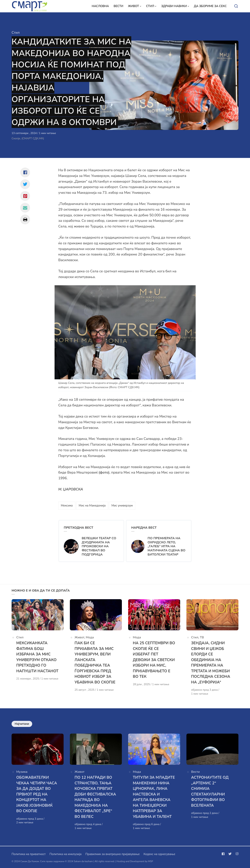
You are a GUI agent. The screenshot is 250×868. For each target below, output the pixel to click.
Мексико (67, 506)
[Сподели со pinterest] (25, 196)
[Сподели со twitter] (25, 184)
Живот (79, 637)
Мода (90, 637)
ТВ (202, 637)
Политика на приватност (29, 854)
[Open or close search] (236, 6)
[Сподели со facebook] (25, 172)
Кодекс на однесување (159, 854)
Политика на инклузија (65, 854)
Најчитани (22, 724)
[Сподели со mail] (25, 208)
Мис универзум (122, 506)
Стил (16, 33)
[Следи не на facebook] (224, 854)
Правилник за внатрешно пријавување (112, 854)
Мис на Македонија (92, 506)
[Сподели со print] (25, 219)
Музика (22, 772)
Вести (195, 772)
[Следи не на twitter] (230, 854)
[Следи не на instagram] (236, 854)
